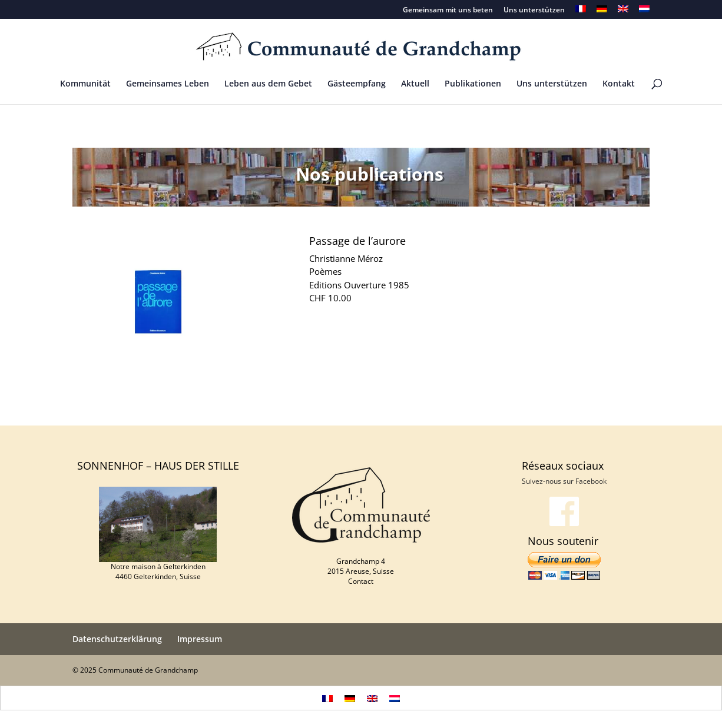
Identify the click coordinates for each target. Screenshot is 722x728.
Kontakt (619, 84)
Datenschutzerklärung (117, 639)
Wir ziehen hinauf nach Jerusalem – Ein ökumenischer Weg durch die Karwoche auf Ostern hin (265, 413)
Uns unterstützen (534, 11)
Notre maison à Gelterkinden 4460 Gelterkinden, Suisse (158, 571)
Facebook (591, 481)
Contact (361, 581)
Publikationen (473, 84)
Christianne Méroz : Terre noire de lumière (559, 413)
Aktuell (415, 84)
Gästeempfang (357, 84)
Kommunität (85, 84)
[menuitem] (581, 12)
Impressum (200, 639)
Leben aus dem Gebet (268, 84)
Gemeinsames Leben (168, 84)
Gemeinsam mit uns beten (448, 11)
